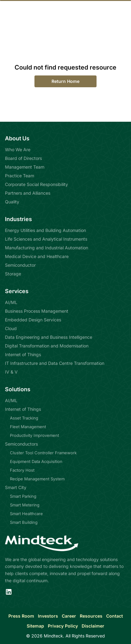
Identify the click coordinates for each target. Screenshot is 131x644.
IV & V (11, 372)
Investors (48, 616)
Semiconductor (20, 265)
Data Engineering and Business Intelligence (49, 337)
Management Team (25, 167)
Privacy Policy (63, 626)
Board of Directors (23, 158)
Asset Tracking (24, 418)
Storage (13, 274)
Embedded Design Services (33, 320)
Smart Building (24, 522)
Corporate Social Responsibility (36, 184)
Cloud (11, 328)
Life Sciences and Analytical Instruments (46, 239)
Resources (91, 616)
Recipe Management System (37, 479)
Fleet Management (28, 427)
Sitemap (35, 626)
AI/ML (11, 302)
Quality (12, 202)
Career (69, 616)
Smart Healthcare (26, 514)
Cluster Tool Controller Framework (43, 453)
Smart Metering (25, 505)
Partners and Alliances (28, 193)
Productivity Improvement (34, 435)
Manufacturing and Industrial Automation (47, 248)
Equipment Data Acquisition (36, 461)
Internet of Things (23, 354)
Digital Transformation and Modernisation (47, 346)
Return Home (65, 81)
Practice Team (20, 176)
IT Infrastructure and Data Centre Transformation (55, 363)
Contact (115, 616)
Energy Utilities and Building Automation (45, 230)
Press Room (21, 616)
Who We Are (18, 150)
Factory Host (22, 470)
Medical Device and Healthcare (37, 256)
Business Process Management (37, 311)
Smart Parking (23, 496)
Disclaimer (93, 626)
